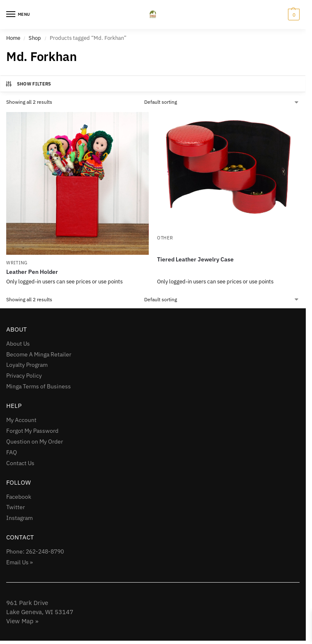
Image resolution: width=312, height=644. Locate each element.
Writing (17, 263)
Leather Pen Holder (32, 272)
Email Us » (19, 562)
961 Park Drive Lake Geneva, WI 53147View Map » (40, 612)
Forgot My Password (32, 431)
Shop (35, 38)
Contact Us (20, 463)
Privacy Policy (24, 376)
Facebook (19, 497)
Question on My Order (35, 442)
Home (13, 38)
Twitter (16, 507)
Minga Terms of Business (39, 386)
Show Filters (28, 84)
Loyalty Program (27, 365)
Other (165, 238)
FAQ (12, 452)
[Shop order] (222, 102)
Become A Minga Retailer (39, 354)
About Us (18, 344)
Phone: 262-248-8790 (35, 551)
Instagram (19, 518)
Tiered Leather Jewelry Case (195, 259)
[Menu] (19, 15)
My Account (21, 420)
